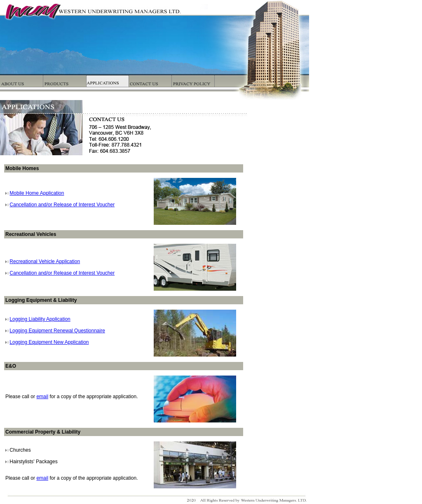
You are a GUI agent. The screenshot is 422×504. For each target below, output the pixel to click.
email (42, 397)
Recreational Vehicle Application (45, 261)
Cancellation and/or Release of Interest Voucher (62, 205)
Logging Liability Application (40, 319)
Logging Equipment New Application (49, 342)
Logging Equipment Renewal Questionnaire (57, 331)
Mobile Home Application (37, 193)
